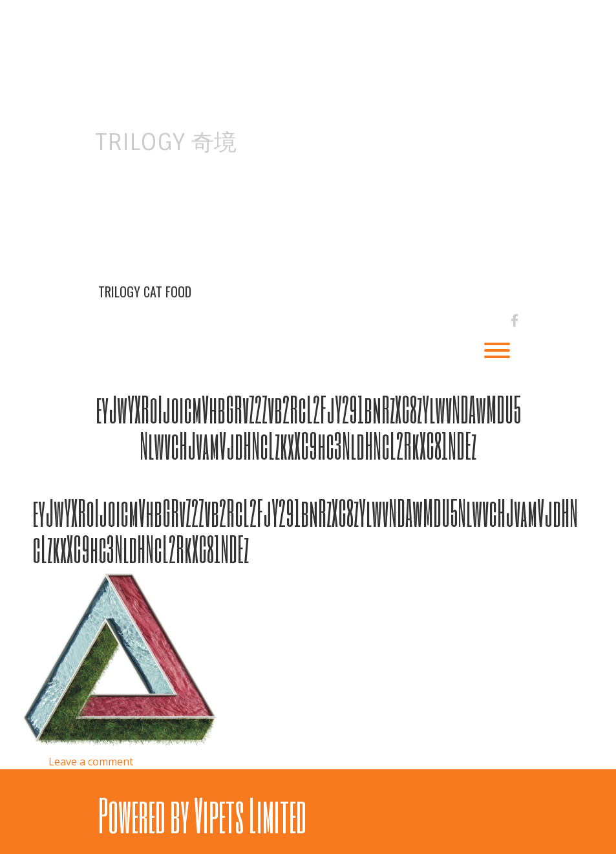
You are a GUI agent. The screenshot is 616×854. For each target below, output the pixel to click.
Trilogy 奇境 (166, 142)
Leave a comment (91, 762)
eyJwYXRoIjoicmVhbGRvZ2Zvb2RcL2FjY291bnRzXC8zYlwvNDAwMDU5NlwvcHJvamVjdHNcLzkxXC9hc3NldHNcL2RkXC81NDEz (308, 427)
